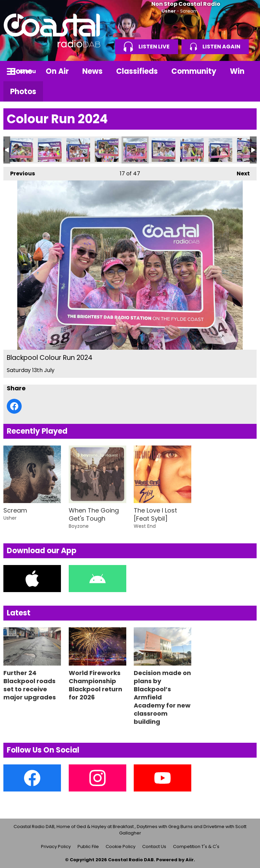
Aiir (190, 860)
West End (145, 526)
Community (194, 71)
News (92, 71)
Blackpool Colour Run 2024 (21, 150)
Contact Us (154, 847)
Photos (23, 92)
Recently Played (37, 431)
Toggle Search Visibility (246, 71)
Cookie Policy (121, 847)
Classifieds (137, 71)
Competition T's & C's (196, 847)
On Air (57, 71)
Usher (169, 11)
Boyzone (79, 526)
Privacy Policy (56, 847)
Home (21, 71)
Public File (88, 847)
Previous (19, 172)
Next (240, 172)
